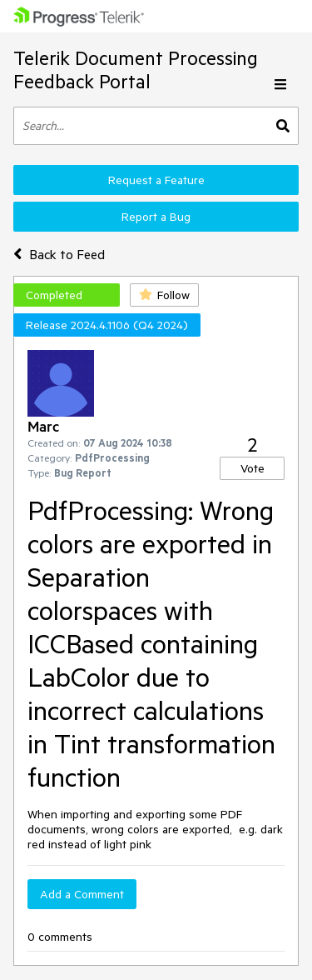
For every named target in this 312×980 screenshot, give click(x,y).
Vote (253, 468)
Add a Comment (82, 894)
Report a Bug (156, 217)
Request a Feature (156, 180)
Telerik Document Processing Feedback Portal (136, 70)
